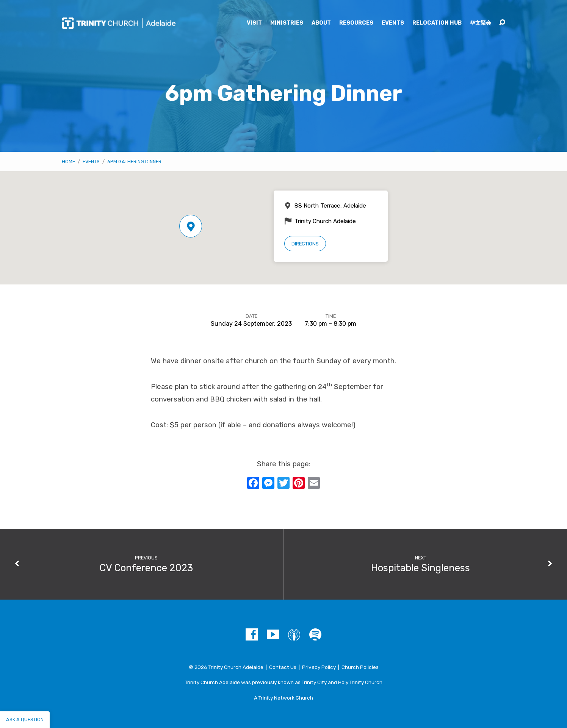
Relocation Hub (437, 23)
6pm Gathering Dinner (134, 162)
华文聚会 (481, 23)
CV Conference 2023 (146, 568)
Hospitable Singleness (421, 568)
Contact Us (283, 667)
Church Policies (360, 667)
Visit (254, 23)
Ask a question (25, 719)
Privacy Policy (319, 667)
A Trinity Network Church (283, 698)
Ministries (287, 23)
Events (393, 23)
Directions (305, 244)
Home (68, 162)
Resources (356, 23)
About (321, 23)
